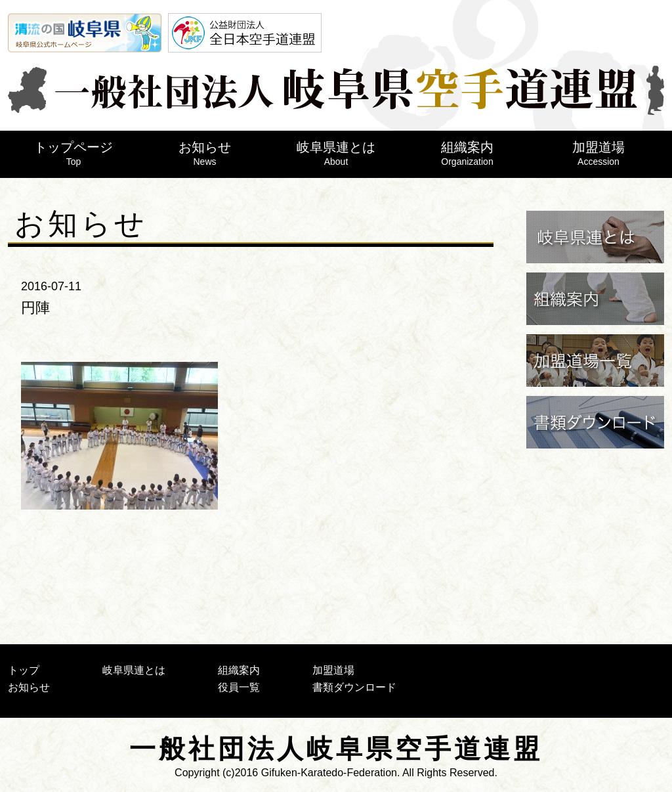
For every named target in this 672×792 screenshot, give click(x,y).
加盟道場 (598, 153)
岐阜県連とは (336, 153)
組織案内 (467, 153)
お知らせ (205, 153)
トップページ (73, 153)
